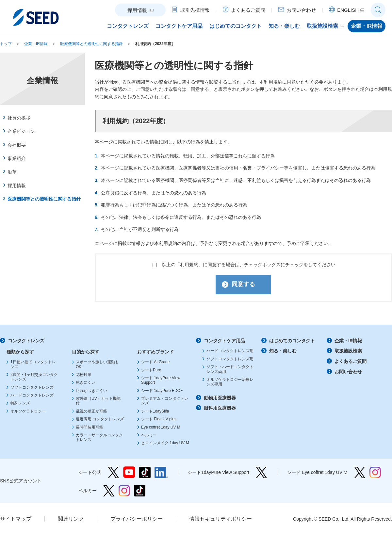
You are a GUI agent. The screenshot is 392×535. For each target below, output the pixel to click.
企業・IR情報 (36, 44)
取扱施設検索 (348, 351)
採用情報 (17, 186)
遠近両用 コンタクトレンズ (100, 419)
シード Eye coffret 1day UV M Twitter (360, 473)
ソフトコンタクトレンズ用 (230, 359)
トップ (6, 44)
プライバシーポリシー (137, 519)
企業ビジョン (21, 131)
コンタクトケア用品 (224, 341)
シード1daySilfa (155, 412)
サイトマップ (16, 519)
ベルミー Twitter (109, 491)
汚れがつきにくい (91, 391)
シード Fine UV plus (159, 419)
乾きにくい (86, 383)
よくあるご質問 (351, 362)
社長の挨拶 (19, 118)
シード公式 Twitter (114, 473)
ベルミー (149, 435)
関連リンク (71, 519)
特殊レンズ (20, 403)
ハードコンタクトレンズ (32, 396)
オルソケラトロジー (28, 412)
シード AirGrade (155, 362)
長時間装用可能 (90, 428)
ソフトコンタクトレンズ (32, 388)
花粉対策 (84, 375)
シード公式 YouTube (129, 473)
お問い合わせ (348, 372)
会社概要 (17, 145)
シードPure (151, 370)
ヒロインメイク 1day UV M (165, 443)
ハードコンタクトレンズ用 (230, 351)
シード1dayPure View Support (261, 473)
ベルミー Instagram (124, 491)
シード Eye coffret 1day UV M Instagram (375, 473)
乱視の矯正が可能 (91, 412)
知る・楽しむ (283, 351)
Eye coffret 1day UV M (161, 428)
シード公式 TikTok (145, 473)
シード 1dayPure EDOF (162, 391)
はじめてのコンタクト (292, 341)
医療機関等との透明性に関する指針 (91, 44)
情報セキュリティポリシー (220, 519)
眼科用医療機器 (220, 408)
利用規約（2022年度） (155, 44)
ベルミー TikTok (140, 491)
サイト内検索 (378, 10)
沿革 (12, 172)
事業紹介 (17, 158)
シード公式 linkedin (161, 473)
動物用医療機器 (220, 398)
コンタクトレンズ (26, 341)
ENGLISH (348, 10)
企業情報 (42, 81)
